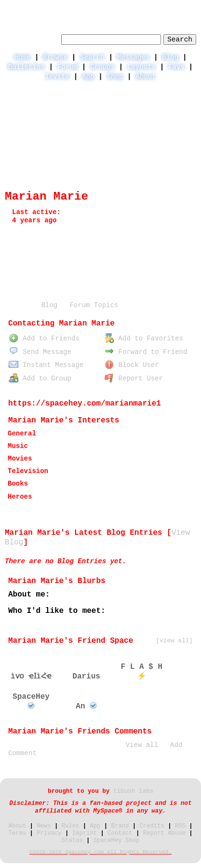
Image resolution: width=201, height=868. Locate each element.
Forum (67, 67)
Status (72, 841)
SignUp (185, 8)
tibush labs (133, 791)
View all (142, 745)
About (146, 77)
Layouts (141, 67)
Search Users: (32, 38)
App (88, 77)
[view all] (174, 641)
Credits (152, 826)
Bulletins (27, 67)
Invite (57, 77)
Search (180, 40)
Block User (132, 365)
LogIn (149, 8)
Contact (120, 833)
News (44, 826)
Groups (102, 67)
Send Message (40, 352)
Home (22, 57)
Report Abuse (164, 833)
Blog (170, 57)
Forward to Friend (146, 352)
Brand (120, 826)
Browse (55, 57)
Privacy (49, 833)
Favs (176, 67)
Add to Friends (44, 339)
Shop (115, 77)
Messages (134, 57)
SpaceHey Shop (117, 841)
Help (118, 8)
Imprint (85, 833)
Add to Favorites (144, 339)
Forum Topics (94, 305)
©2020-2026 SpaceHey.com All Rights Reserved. (100, 852)
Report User (134, 379)
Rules (71, 826)
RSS (180, 826)
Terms (17, 833)
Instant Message (46, 365)
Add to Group (40, 379)
